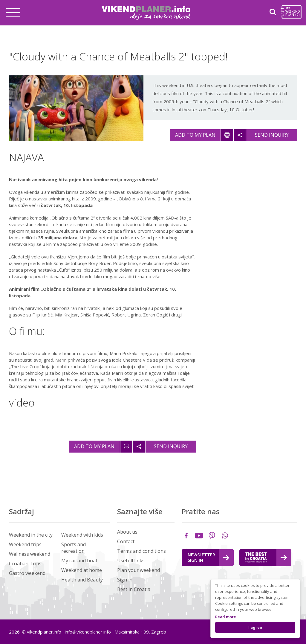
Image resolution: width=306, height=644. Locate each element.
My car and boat (79, 561)
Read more (226, 617)
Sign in (125, 580)
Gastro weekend (27, 573)
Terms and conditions (141, 551)
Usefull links (131, 561)
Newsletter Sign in (208, 557)
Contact (126, 541)
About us (127, 532)
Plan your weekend (139, 570)
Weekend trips (25, 544)
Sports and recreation (74, 548)
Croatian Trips (25, 564)
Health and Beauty (82, 580)
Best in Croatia (134, 589)
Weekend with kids (82, 535)
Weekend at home (82, 570)
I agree (255, 627)
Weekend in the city (31, 535)
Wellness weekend (30, 554)
